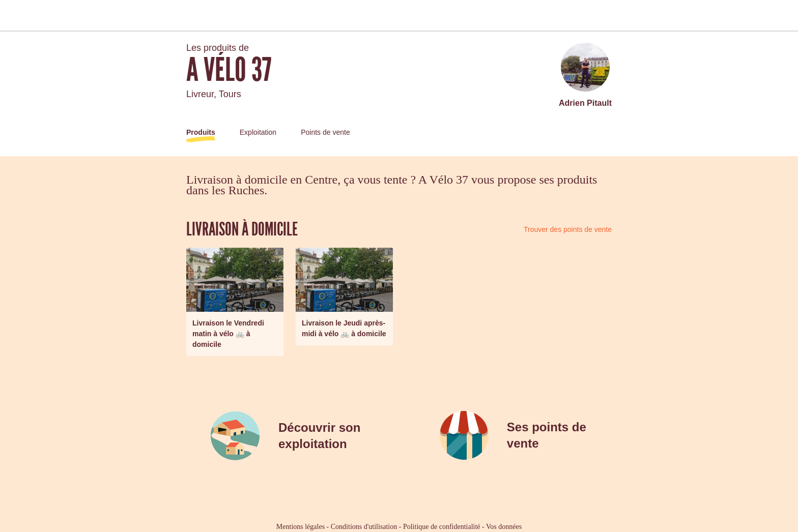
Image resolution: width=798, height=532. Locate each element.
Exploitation (258, 132)
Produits (201, 132)
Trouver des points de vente (568, 229)
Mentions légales (301, 527)
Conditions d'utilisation (364, 527)
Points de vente (325, 132)
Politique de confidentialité (442, 527)
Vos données (504, 527)
